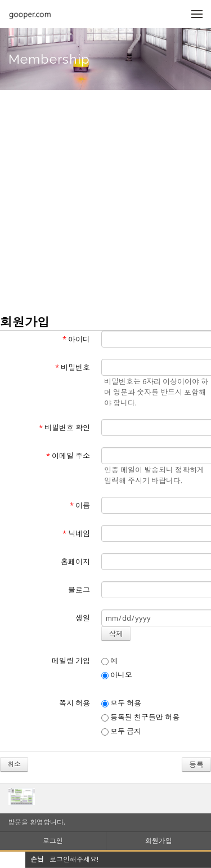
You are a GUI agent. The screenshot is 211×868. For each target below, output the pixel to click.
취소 (14, 764)
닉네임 (76, 533)
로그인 (53, 841)
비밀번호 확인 (64, 428)
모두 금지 (121, 731)
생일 (83, 618)
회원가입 (159, 841)
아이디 (76, 339)
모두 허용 (121, 703)
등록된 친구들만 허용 (140, 717)
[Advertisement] (105, 201)
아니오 (117, 675)
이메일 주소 (68, 456)
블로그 (79, 590)
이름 (80, 505)
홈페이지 (75, 562)
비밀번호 (73, 367)
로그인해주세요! (74, 859)
